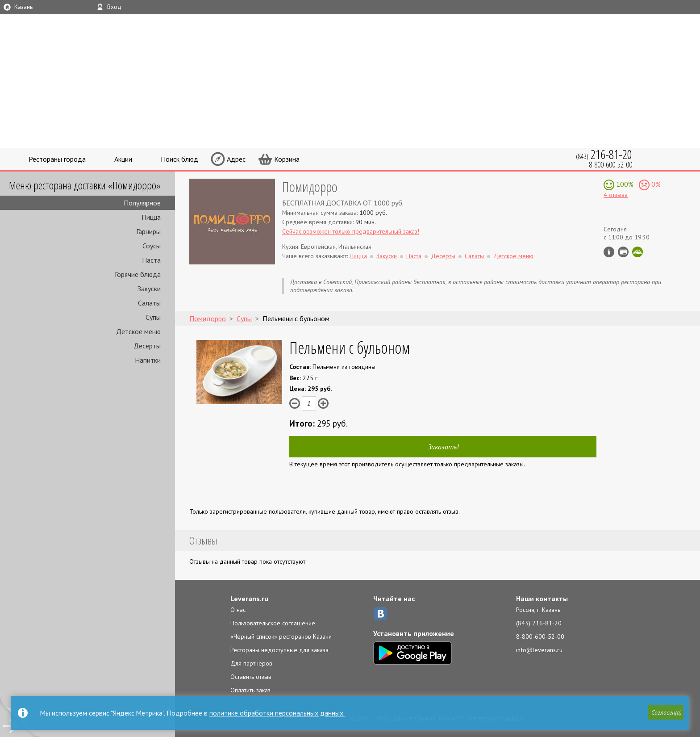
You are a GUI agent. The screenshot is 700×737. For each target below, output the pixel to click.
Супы (153, 317)
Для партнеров (251, 663)
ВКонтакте (380, 614)
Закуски (149, 289)
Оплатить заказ (250, 690)
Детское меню (138, 331)
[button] (665, 713)
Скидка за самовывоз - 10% (637, 252)
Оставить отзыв (251, 677)
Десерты (147, 346)
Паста (151, 260)
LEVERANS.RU (492, 38)
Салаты (149, 303)
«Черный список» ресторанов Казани (281, 636)
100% (624, 184)
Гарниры (148, 231)
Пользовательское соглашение (273, 623)
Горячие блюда (138, 274)
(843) (604, 154)
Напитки (148, 360)
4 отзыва (616, 195)
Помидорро (310, 186)
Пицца (151, 217)
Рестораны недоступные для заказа (279, 650)
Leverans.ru (249, 599)
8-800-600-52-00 (540, 636)
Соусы (152, 246)
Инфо (609, 252)
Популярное (142, 203)
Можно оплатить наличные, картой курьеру (623, 252)
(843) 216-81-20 (539, 623)
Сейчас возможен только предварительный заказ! (351, 231)
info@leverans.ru (539, 650)
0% (655, 184)
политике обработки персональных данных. (277, 713)
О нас (238, 610)
